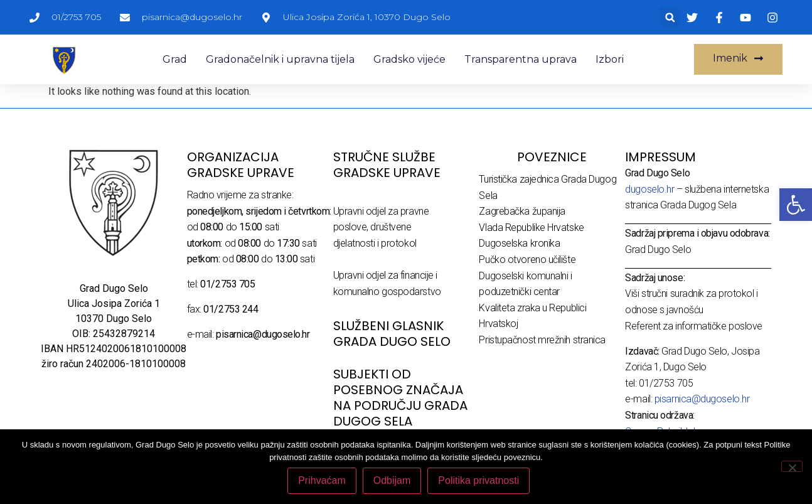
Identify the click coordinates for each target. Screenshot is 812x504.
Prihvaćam (323, 481)
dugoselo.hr (649, 189)
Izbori (610, 59)
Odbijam (393, 481)
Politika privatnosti (479, 481)
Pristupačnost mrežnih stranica (542, 340)
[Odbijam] (792, 466)
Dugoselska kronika (519, 243)
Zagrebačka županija (522, 211)
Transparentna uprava (521, 59)
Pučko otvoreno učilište (527, 260)
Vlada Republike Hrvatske (531, 228)
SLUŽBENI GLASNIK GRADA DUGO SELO (392, 334)
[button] (670, 17)
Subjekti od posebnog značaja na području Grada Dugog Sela (400, 398)
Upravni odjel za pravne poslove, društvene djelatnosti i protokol (381, 227)
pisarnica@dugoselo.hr (702, 399)
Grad (175, 59)
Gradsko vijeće (409, 59)
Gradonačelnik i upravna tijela (280, 59)
